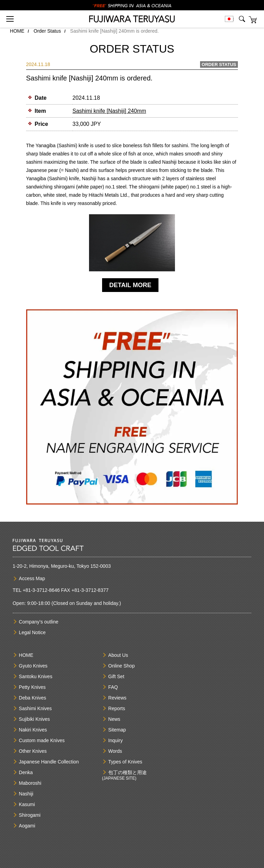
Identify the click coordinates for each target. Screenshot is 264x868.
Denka (26, 772)
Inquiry (115, 740)
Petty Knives (32, 687)
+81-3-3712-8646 (41, 590)
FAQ (113, 687)
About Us (118, 655)
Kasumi (27, 804)
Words (115, 751)
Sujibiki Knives (34, 719)
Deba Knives (32, 698)
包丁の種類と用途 (128, 772)
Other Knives (33, 751)
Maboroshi (30, 783)
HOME (17, 31)
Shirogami (30, 815)
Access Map (32, 578)
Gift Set (116, 676)
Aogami (27, 826)
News (114, 719)
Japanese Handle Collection (49, 762)
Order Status (47, 31)
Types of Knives (125, 762)
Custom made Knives (42, 740)
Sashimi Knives (35, 708)
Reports (117, 708)
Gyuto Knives (33, 666)
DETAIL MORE (130, 285)
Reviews (117, 698)
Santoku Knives (36, 676)
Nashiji (26, 794)
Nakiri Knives (33, 730)
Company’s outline (39, 622)
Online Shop (122, 666)
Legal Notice (32, 632)
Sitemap (117, 730)
